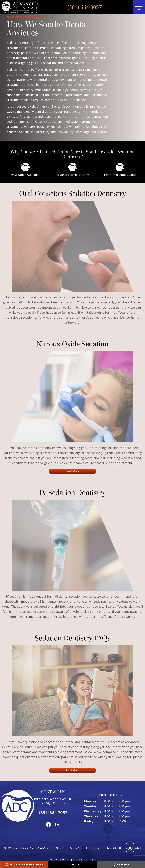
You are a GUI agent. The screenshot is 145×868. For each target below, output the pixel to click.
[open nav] (139, 7)
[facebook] (49, 824)
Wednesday (93, 811)
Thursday (91, 816)
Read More (73, 471)
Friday (89, 821)
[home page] (19, 7)
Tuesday (90, 806)
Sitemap (60, 848)
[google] (57, 824)
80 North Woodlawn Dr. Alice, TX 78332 (53, 801)
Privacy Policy (77, 848)
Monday (90, 801)
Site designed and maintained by (113, 848)
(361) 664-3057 (85, 7)
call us (66, 762)
